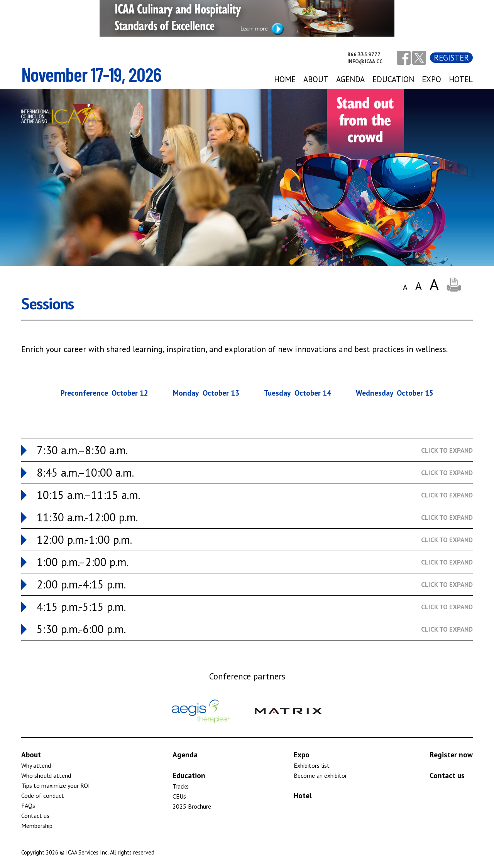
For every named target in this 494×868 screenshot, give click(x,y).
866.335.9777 (364, 54)
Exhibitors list (312, 765)
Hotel (461, 79)
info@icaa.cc (365, 61)
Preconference (105, 393)
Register (451, 58)
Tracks (181, 786)
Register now (451, 754)
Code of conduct (43, 796)
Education (393, 79)
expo (431, 79)
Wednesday (395, 393)
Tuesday (298, 393)
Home (285, 79)
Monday (206, 393)
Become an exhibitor (320, 775)
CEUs (179, 796)
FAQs (28, 806)
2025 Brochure (192, 806)
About (316, 79)
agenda (350, 79)
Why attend (36, 765)
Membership (37, 826)
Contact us (35, 816)
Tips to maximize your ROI (56, 785)
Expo (302, 754)
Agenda (185, 754)
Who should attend (46, 775)
